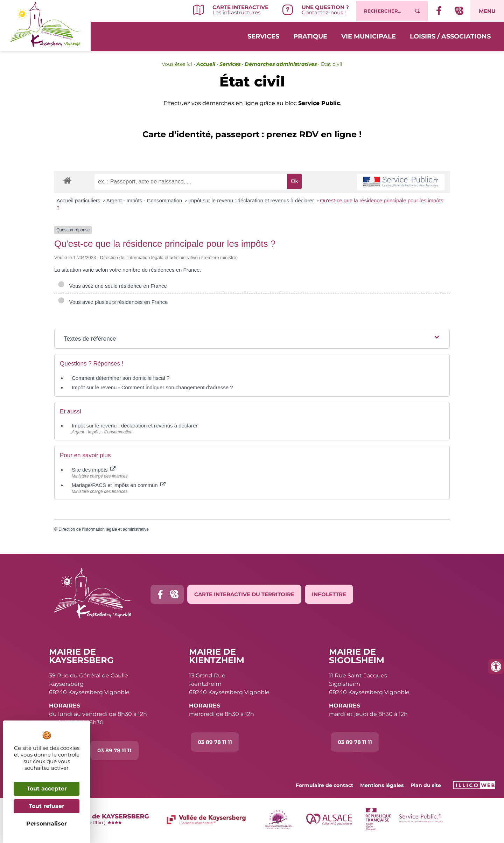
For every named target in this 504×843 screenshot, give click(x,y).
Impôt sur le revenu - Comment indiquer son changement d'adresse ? (152, 387)
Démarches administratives (281, 64)
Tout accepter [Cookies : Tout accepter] (47, 789)
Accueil (206, 64)
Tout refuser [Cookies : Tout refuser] (47, 806)
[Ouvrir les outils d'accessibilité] (496, 667)
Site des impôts (94, 470)
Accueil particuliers (79, 200)
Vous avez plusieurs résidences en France (113, 302)
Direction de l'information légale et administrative (104, 529)
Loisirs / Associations (450, 36)
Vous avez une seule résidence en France (112, 286)
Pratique (310, 36)
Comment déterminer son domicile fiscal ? (121, 378)
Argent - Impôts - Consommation (145, 200)
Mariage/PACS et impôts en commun (119, 485)
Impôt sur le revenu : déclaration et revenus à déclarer (252, 200)
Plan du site (426, 785)
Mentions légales (382, 785)
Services (263, 36)
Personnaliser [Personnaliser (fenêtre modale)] (47, 824)
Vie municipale (369, 36)
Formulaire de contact (324, 785)
